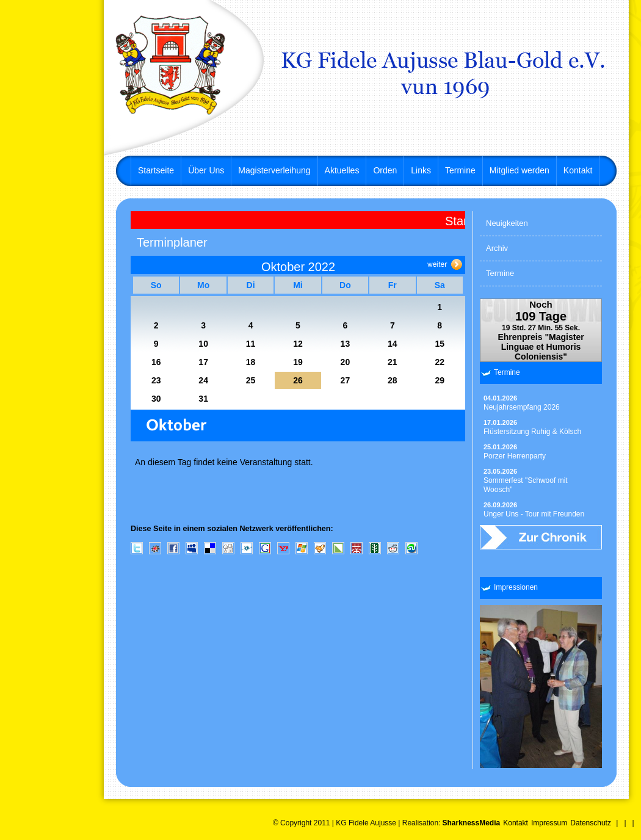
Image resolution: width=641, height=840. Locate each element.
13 (346, 344)
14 (393, 344)
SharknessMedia (471, 823)
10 (203, 344)
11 (251, 344)
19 (298, 362)
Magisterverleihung (274, 170)
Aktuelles (342, 170)
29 (440, 380)
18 (251, 362)
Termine (460, 170)
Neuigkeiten (507, 223)
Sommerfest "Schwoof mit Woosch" (526, 481)
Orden (385, 170)
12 (298, 344)
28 (393, 380)
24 (203, 380)
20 (346, 362)
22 (440, 362)
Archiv (497, 248)
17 (203, 362)
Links (421, 170)
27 (346, 380)
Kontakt (578, 170)
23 (156, 380)
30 (156, 399)
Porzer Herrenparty (515, 452)
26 (298, 380)
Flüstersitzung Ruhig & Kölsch (532, 427)
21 (393, 362)
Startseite (156, 170)
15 (440, 344)
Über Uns (206, 170)
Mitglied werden (520, 170)
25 (251, 380)
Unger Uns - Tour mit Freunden (534, 510)
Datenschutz (591, 823)
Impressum (549, 823)
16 (156, 362)
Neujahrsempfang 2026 (522, 403)
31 (203, 399)
